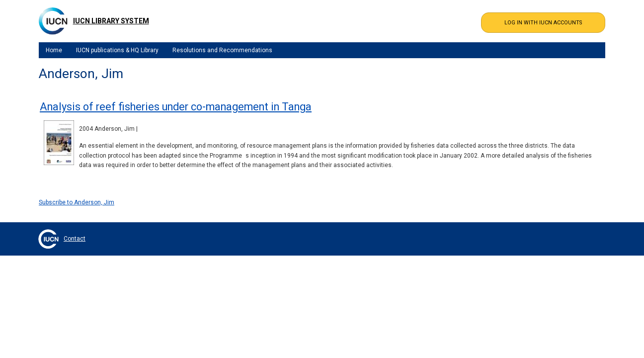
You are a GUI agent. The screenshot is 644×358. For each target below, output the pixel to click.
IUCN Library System (111, 21)
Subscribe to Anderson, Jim (77, 202)
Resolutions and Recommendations (222, 50)
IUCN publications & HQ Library (117, 50)
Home (54, 50)
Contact (75, 239)
